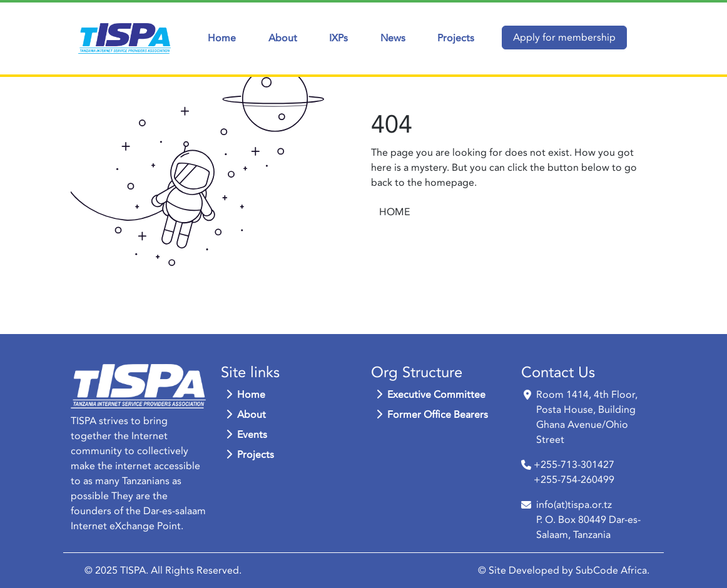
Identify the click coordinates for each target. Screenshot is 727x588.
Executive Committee (431, 395)
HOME (394, 212)
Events (247, 435)
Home (222, 38)
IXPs (338, 38)
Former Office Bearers (432, 415)
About (283, 38)
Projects (456, 38)
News (393, 38)
